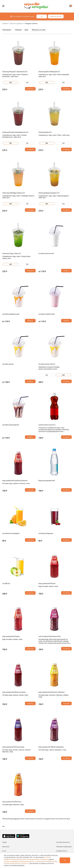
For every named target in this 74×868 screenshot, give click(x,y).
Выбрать (66, 271)
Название (18, 30)
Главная (5, 23)
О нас (4, 851)
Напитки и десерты (16, 23)
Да (42, 16)
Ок (65, 860)
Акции (4, 842)
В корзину (30, 89)
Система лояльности (63, 842)
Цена (26, 30)
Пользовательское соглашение (37, 859)
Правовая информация (64, 847)
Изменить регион (56, 16)
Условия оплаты (62, 851)
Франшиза (6, 847)
